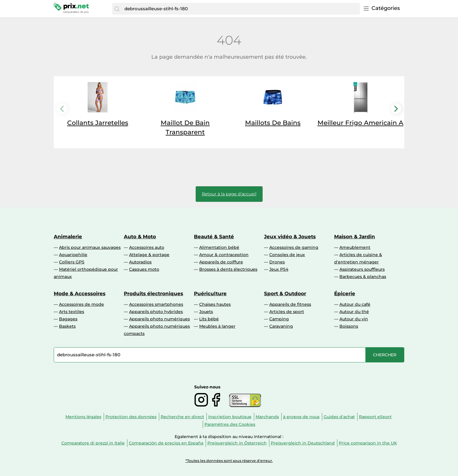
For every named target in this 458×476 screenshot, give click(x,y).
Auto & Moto (140, 237)
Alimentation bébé (219, 247)
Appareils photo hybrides (156, 312)
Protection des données (131, 417)
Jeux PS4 (279, 269)
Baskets (67, 326)
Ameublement (355, 247)
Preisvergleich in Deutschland (303, 443)
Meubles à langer (217, 326)
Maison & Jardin (355, 237)
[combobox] (241, 9)
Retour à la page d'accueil (229, 194)
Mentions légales (83, 417)
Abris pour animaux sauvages (90, 247)
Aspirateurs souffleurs (362, 269)
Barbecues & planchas (363, 277)
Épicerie (345, 293)
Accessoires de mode (81, 304)
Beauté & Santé (214, 237)
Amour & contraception (224, 255)
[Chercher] (117, 9)
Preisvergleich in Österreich (237, 443)
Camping (279, 319)
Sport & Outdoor (285, 293)
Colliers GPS (72, 262)
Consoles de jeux (287, 255)
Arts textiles (72, 312)
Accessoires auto (147, 247)
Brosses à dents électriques (228, 269)
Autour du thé (354, 312)
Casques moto (144, 269)
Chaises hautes (215, 304)
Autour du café (355, 304)
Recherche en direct (182, 417)
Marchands (267, 417)
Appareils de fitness (290, 304)
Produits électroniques (153, 293)
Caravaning (281, 326)
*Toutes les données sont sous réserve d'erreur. (229, 461)
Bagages (68, 319)
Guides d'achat (339, 417)
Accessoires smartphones (156, 304)
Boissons (349, 326)
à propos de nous (301, 417)
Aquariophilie (73, 255)
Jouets (206, 312)
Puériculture (210, 293)
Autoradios (140, 262)
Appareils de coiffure (221, 262)
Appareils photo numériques (159, 319)
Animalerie (68, 237)
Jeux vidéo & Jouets (290, 237)
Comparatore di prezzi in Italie (93, 443)
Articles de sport (287, 312)
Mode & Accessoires (80, 293)
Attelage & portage (149, 255)
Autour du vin (354, 319)
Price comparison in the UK (368, 443)
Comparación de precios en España (166, 443)
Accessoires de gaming (294, 247)
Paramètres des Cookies (230, 424)
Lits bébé (209, 319)
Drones (277, 262)
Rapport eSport (375, 417)
